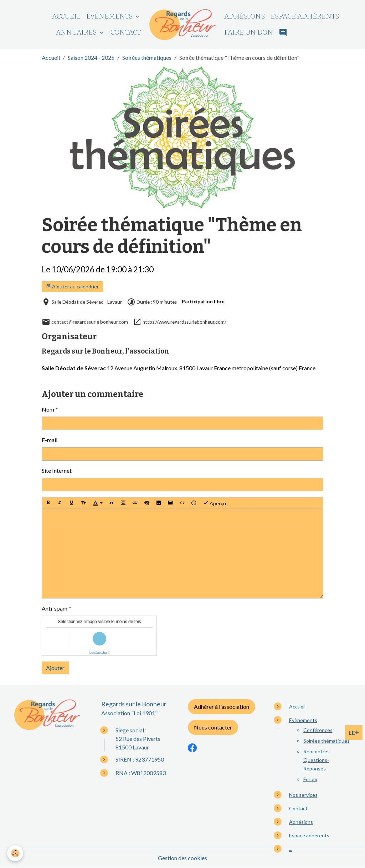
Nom (48, 409)
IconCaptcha (98, 653)
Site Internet (57, 470)
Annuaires (77, 32)
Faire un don (249, 32)
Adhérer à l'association (222, 707)
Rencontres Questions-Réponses (317, 760)
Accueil (66, 16)
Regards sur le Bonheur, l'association (106, 351)
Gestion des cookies (182, 858)
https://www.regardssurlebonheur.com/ (184, 321)
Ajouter (55, 668)
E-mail (50, 440)
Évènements (110, 16)
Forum (310, 779)
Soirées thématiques (147, 57)
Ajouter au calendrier (72, 287)
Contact (126, 32)
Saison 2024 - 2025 (91, 57)
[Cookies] (15, 853)
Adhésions (245, 16)
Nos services (303, 795)
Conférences (318, 730)
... (291, 849)
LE (354, 733)
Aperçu (214, 503)
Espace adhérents (305, 16)
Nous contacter (213, 727)
